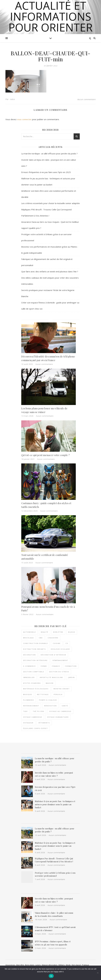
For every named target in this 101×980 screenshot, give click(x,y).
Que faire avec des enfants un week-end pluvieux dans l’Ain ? (50, 271)
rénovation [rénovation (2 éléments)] (50, 706)
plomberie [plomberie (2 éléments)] (29, 700)
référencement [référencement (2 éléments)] (31, 706)
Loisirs (38, 965)
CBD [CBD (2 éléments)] (41, 638)
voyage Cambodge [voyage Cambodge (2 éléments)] (33, 717)
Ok (51, 976)
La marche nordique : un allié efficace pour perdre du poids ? (49, 154)
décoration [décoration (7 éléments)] (29, 655)
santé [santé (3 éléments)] (65, 706)
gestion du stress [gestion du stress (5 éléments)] (59, 672)
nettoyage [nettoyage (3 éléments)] (43, 694)
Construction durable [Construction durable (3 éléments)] (36, 643)
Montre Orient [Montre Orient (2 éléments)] (62, 689)
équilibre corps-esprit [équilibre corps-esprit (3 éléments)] (36, 728)
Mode (68, 965)
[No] (98, 973)
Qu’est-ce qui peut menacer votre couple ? (45, 455)
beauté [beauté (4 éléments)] (45, 632)
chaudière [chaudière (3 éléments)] (53, 638)
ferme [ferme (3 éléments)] (44, 666)
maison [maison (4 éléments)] (50, 683)
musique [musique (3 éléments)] (28, 694)
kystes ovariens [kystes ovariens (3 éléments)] (32, 683)
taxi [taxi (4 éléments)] (25, 711)
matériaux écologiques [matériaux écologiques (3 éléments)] (36, 689)
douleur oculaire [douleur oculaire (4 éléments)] (60, 649)
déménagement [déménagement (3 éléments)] (60, 660)
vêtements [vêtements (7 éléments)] (44, 723)
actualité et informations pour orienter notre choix (50, 22)
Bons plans (30, 965)
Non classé (76, 965)
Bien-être (20, 965)
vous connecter (24, 119)
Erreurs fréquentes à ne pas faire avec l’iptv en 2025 (46, 172)
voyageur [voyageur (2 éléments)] (28, 723)
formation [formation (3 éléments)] (71, 666)
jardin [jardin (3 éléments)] (71, 677)
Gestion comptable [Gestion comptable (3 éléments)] (34, 672)
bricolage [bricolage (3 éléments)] (28, 638)
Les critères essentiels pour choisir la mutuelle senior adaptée (50, 203)
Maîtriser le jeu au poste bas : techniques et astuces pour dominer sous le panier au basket (55, 804)
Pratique (85, 965)
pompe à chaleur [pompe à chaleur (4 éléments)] (48, 700)
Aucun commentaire (86, 99)
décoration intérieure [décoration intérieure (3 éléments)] (35, 660)
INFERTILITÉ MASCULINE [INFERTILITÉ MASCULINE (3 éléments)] (51, 677)
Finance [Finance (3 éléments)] (56, 666)
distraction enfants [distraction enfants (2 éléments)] (34, 649)
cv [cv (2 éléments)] (67, 643)
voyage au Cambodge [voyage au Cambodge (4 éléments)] (60, 711)
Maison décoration (50, 965)
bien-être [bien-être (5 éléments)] (58, 632)
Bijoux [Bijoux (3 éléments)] (72, 632)
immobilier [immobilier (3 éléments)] (29, 677)
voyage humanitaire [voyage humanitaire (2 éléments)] (58, 717)
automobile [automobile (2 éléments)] (30, 632)
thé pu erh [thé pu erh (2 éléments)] (38, 711)
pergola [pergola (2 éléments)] (58, 694)
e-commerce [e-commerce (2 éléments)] (29, 666)
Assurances (10, 965)
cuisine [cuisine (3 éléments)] (57, 643)
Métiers (62, 965)
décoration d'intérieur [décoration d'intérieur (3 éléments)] (53, 655)
